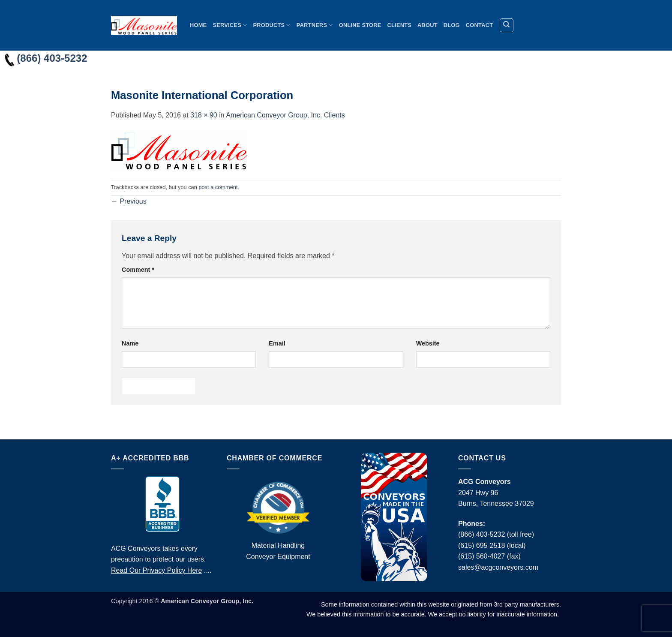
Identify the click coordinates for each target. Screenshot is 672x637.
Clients (400, 25)
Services (230, 25)
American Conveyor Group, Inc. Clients (285, 115)
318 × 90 (204, 115)
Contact (479, 25)
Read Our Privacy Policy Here (157, 570)
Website (428, 343)
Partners (315, 25)
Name (130, 343)
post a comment (218, 187)
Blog (452, 25)
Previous (129, 201)
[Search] (507, 25)
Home (198, 25)
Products (271, 25)
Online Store (360, 25)
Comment (138, 270)
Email (277, 343)
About (427, 25)
